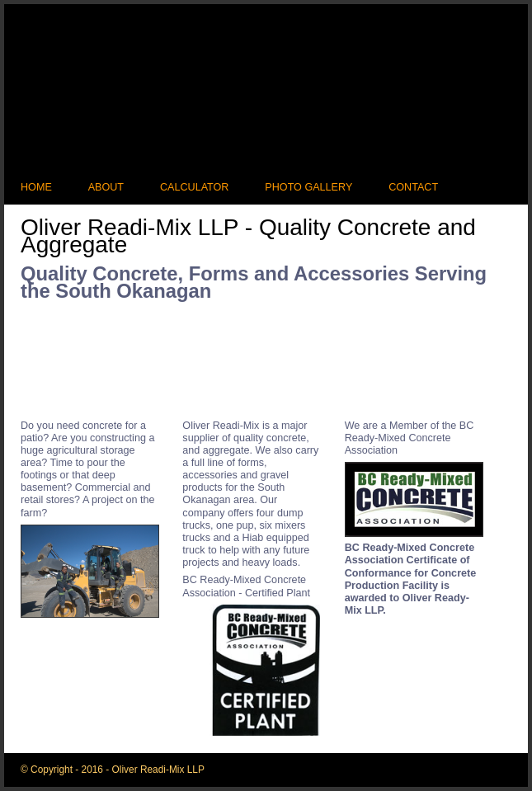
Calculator (195, 187)
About (106, 187)
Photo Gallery (308, 187)
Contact (413, 187)
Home (36, 187)
